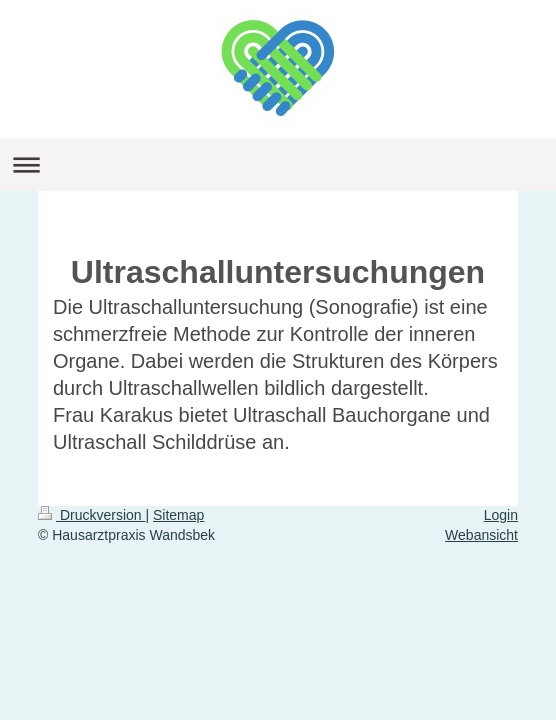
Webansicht (481, 535)
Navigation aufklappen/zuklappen (278, 164)
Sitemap (178, 515)
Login (501, 515)
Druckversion (91, 515)
